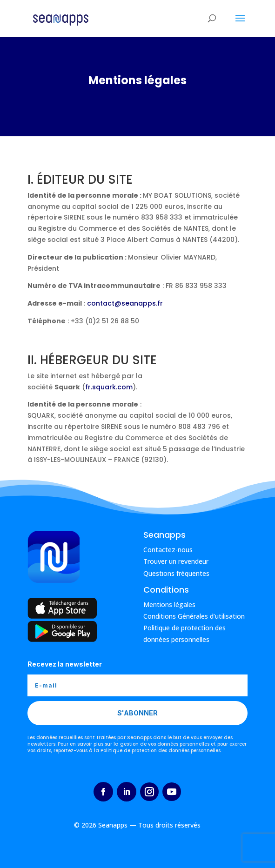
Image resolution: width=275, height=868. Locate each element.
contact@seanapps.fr (125, 303)
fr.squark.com (109, 387)
